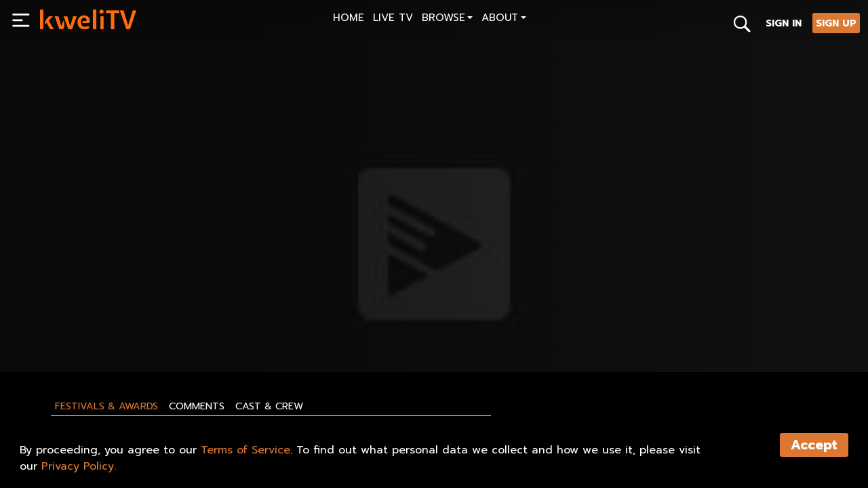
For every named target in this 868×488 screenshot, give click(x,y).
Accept (814, 445)
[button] (447, 19)
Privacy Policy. (79, 466)
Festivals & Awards (106, 406)
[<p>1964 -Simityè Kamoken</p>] (233, 300)
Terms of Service (245, 450)
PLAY (58, 330)
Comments (197, 406)
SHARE (116, 330)
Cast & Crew (269, 406)
